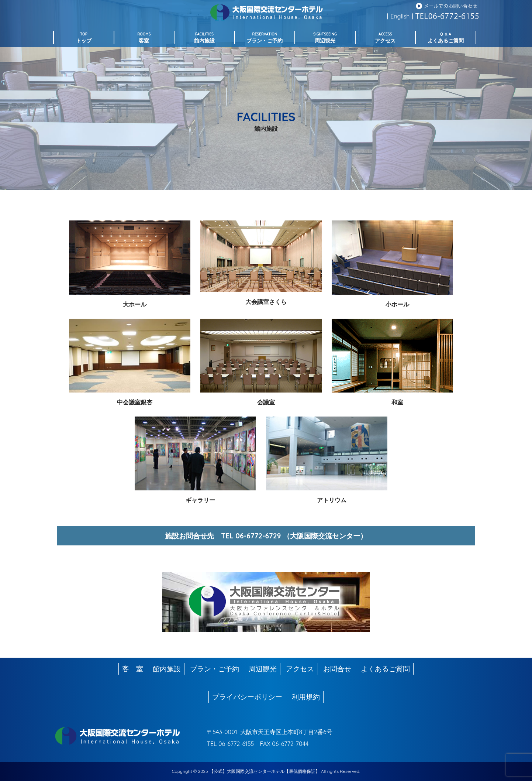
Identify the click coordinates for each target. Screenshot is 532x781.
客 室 (133, 669)
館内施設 (167, 669)
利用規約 (306, 697)
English (400, 16)
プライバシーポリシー (247, 697)
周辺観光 (263, 669)
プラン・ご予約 (215, 669)
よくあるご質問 (385, 669)
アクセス (300, 669)
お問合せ (337, 669)
